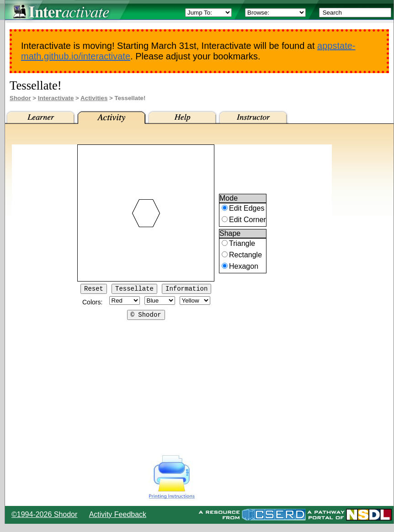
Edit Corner (248, 221)
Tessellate (134, 290)
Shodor (20, 98)
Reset (94, 290)
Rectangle (245, 256)
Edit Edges (247, 210)
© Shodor (146, 317)
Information (186, 290)
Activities (94, 98)
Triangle (242, 245)
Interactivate (56, 98)
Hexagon (244, 268)
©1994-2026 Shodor (44, 514)
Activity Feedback (118, 514)
